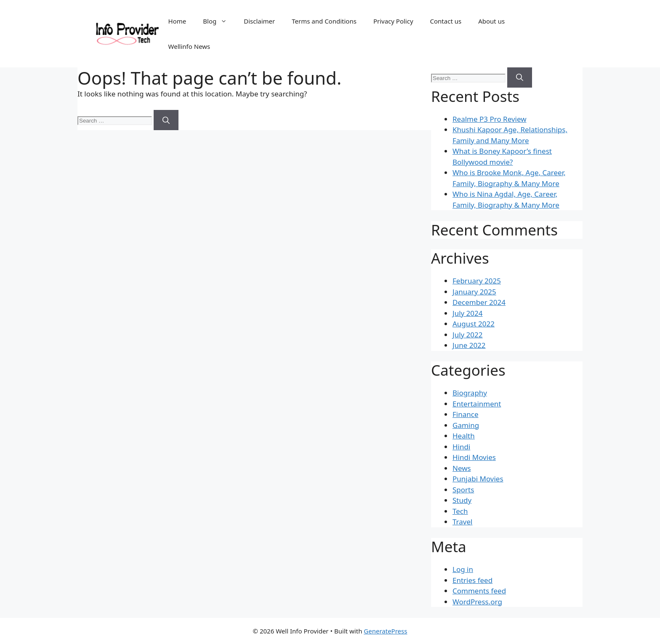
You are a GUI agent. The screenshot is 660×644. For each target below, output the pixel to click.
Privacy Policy (393, 21)
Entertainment (477, 404)
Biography (470, 393)
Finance (466, 414)
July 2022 (468, 335)
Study (462, 500)
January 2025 (474, 292)
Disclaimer (259, 21)
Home (177, 21)
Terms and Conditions (324, 21)
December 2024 (479, 302)
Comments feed (479, 591)
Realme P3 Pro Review (490, 119)
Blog (219, 21)
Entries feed (472, 580)
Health (464, 436)
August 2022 (474, 324)
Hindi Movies (474, 457)
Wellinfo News (189, 46)
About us (491, 21)
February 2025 (477, 281)
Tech (460, 511)
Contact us (446, 21)
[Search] (166, 120)
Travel (462, 522)
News (462, 468)
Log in (463, 569)
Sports (463, 490)
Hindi (461, 447)
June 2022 (469, 345)
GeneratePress (385, 631)
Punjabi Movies (478, 479)
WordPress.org (477, 602)
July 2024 (468, 313)
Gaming (466, 425)
